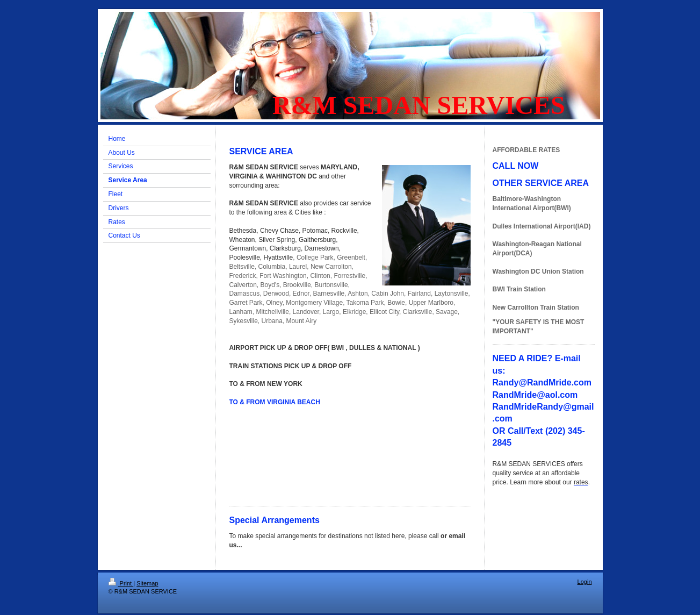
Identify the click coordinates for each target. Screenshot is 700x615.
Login (585, 582)
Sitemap (147, 583)
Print (121, 583)
